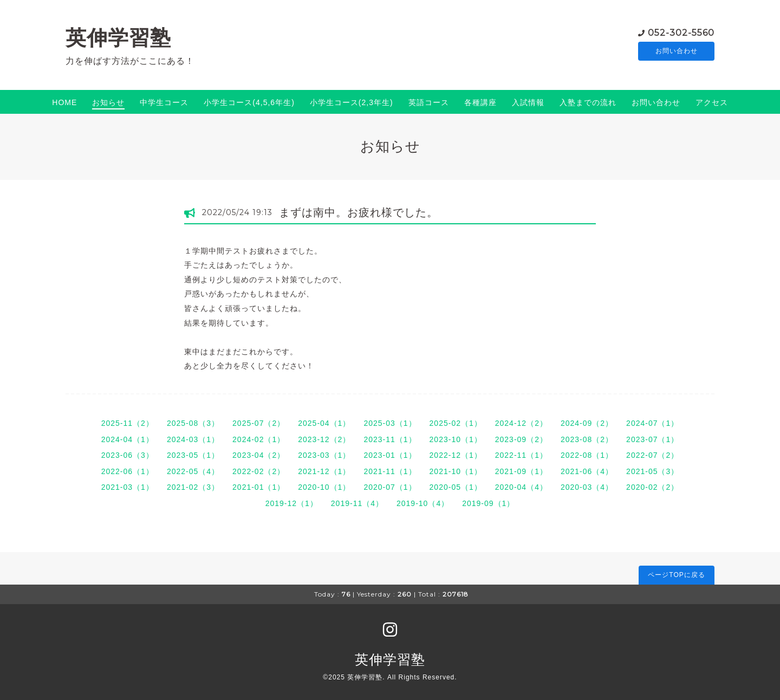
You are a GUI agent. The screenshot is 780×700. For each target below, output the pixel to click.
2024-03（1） (193, 439)
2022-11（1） (521, 455)
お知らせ (108, 102)
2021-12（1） (324, 471)
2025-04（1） (324, 423)
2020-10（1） (324, 487)
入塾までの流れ (588, 102)
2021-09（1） (521, 471)
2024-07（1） (652, 423)
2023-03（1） (324, 455)
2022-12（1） (456, 455)
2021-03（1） (128, 487)
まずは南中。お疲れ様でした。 (359, 212)
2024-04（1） (128, 439)
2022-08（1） (587, 455)
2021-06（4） (587, 471)
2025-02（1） (456, 423)
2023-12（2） (324, 439)
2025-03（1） (390, 423)
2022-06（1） (128, 471)
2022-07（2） (652, 455)
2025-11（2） (128, 423)
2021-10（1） (456, 471)
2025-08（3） (193, 423)
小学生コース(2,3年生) (352, 102)
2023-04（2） (259, 455)
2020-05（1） (456, 487)
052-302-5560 (681, 32)
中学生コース (164, 102)
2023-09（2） (521, 439)
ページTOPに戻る (676, 575)
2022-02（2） (259, 471)
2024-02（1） (259, 439)
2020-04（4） (521, 487)
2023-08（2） (587, 439)
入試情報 (528, 102)
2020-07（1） (390, 487)
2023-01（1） (390, 455)
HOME (64, 102)
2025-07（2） (259, 423)
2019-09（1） (488, 503)
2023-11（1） (390, 439)
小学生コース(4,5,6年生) (249, 102)
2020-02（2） (652, 487)
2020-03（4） (587, 487)
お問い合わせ (677, 51)
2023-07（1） (652, 439)
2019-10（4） (423, 503)
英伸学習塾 (118, 38)
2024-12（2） (521, 423)
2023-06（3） (128, 455)
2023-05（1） (193, 455)
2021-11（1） (390, 471)
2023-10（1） (456, 439)
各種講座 (480, 102)
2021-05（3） (652, 471)
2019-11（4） (357, 503)
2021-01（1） (259, 487)
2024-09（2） (587, 423)
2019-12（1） (292, 503)
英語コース (429, 102)
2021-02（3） (193, 487)
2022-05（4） (193, 471)
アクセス (712, 102)
